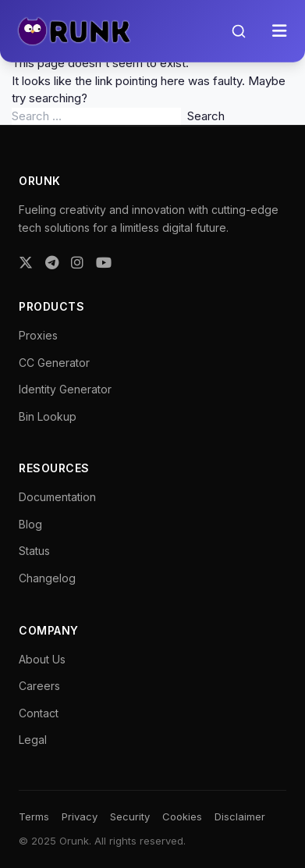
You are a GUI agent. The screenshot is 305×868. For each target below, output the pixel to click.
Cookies (182, 816)
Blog (30, 524)
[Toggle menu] (279, 31)
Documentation (57, 497)
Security (130, 816)
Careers (39, 686)
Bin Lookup (48, 416)
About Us (42, 659)
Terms (34, 816)
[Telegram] (52, 263)
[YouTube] (104, 263)
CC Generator (54, 363)
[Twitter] (26, 263)
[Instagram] (77, 263)
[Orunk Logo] (74, 31)
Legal (33, 740)
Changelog (47, 578)
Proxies (38, 335)
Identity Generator (65, 389)
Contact (39, 713)
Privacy (80, 816)
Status (34, 551)
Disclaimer (240, 816)
